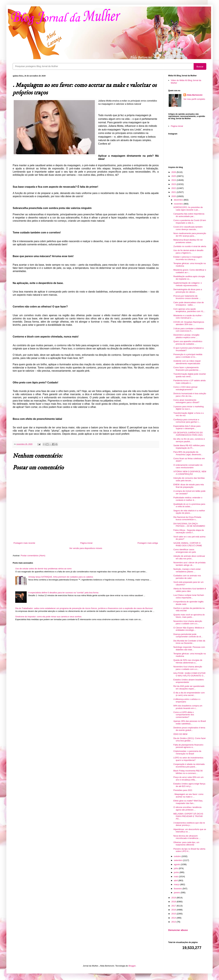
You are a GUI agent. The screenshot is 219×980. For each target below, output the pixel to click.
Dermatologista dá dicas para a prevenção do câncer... (188, 291)
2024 (174, 180)
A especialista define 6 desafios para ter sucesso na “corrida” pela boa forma (63, 593)
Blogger (132, 966)
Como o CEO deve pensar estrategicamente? (185, 388)
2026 (174, 172)
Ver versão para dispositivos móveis (86, 548)
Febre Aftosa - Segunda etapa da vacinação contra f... (189, 531)
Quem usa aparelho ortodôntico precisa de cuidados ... (188, 343)
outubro (178, 856)
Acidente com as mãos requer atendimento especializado (187, 362)
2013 (174, 922)
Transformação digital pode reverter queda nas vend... (190, 375)
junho (177, 872)
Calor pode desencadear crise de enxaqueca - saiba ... (189, 304)
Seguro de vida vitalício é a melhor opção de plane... (189, 512)
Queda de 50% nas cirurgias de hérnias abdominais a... (188, 661)
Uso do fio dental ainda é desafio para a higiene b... (188, 252)
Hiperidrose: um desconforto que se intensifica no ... (190, 831)
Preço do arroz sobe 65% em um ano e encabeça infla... (188, 778)
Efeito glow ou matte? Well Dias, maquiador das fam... (188, 802)
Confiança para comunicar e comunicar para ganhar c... (187, 421)
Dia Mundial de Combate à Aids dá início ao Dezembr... (189, 642)
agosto (177, 864)
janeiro (177, 893)
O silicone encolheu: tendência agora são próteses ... (187, 808)
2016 (174, 910)
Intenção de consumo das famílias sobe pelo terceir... (189, 479)
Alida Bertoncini (195, 95)
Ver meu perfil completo (194, 99)
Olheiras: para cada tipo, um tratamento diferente (186, 844)
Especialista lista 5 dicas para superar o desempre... (187, 427)
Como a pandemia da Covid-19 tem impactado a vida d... (190, 222)
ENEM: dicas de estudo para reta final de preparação (189, 486)
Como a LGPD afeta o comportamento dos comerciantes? (184, 715)
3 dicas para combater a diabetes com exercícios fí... (189, 330)
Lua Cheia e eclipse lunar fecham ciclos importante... (189, 596)
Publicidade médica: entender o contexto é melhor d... (188, 499)
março (177, 884)
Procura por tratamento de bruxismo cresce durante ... (187, 297)
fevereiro (178, 889)
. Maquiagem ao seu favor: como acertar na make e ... (188, 795)
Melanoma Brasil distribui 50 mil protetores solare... (188, 241)
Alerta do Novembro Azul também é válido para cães (190, 590)
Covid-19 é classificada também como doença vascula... (188, 228)
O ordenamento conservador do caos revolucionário (188, 466)
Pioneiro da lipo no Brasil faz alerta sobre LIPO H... (189, 850)
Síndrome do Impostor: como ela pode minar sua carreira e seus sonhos (48, 617)
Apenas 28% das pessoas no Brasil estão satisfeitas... (190, 722)
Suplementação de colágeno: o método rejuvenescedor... (187, 284)
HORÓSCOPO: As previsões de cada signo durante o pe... (188, 209)
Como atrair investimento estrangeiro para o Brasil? (186, 401)
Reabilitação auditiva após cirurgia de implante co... (189, 278)
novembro (179, 204)
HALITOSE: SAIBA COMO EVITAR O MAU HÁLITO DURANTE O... (189, 674)
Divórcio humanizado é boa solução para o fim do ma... (190, 395)
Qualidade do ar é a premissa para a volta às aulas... (189, 505)
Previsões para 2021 (183, 790)
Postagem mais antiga (148, 543)
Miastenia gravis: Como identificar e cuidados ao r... (190, 271)
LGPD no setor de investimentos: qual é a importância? (188, 759)
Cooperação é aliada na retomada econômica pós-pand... (189, 765)
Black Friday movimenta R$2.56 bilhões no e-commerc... (188, 772)
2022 (174, 188)
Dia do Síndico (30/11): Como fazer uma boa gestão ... (189, 740)
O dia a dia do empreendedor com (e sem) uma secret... (189, 694)
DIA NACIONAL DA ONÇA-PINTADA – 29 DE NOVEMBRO (189, 525)
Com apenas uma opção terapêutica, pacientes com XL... (189, 310)
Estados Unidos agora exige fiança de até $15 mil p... (189, 785)
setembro (179, 860)
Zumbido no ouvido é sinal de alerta (190, 246)
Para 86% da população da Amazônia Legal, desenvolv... (188, 453)
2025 (174, 176)
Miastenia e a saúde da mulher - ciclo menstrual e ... (188, 317)
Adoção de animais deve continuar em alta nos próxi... (189, 557)
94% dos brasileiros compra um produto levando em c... (188, 707)
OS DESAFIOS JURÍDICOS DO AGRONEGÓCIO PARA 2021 (188, 434)
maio (176, 876)
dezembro (179, 200)
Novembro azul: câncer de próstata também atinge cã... (189, 564)
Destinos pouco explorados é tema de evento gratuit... (189, 729)
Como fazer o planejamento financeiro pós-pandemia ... (187, 369)
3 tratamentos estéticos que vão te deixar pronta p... (189, 824)
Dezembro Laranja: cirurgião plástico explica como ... (186, 336)
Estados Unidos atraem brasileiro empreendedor (188, 681)
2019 (174, 898)
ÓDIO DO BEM (180, 734)
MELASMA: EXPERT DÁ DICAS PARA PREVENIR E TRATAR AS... (188, 816)
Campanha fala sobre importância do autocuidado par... (189, 215)
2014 (174, 918)
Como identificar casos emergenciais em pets (185, 551)
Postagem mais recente (24, 543)
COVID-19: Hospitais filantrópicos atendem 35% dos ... (189, 323)
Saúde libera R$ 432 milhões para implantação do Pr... (189, 447)
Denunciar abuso (178, 930)
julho (176, 868)
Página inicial (86, 543)
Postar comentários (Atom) (33, 556)
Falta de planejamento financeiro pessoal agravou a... (188, 746)
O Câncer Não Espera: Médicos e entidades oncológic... (189, 629)
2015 (174, 914)
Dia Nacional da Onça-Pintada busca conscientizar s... (187, 518)
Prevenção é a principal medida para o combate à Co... (188, 356)
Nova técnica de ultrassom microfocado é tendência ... (187, 837)
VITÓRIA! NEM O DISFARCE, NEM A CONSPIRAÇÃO (190, 473)
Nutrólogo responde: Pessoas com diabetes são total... (189, 648)
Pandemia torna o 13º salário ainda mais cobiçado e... (189, 382)
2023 (174, 184)
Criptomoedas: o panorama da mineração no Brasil (187, 752)
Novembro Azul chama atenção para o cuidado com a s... (188, 622)
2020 (174, 196)
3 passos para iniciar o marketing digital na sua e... (188, 408)
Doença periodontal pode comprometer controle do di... (188, 635)
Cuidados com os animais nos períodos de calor (187, 577)
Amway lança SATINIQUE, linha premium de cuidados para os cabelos (61, 577)
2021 (174, 192)
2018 (174, 902)
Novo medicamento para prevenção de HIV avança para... (190, 235)
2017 (174, 906)
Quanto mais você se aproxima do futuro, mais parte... (189, 616)
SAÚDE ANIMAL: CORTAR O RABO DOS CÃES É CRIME (188, 544)
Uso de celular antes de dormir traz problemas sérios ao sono (43, 569)
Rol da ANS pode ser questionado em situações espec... (189, 687)
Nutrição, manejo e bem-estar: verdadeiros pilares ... (187, 570)
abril (176, 880)
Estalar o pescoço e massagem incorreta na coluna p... (188, 258)
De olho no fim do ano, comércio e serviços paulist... (189, 440)
